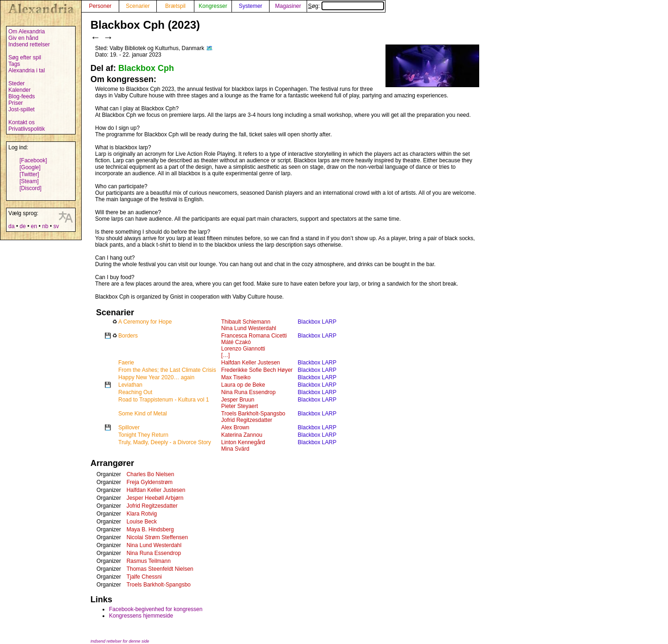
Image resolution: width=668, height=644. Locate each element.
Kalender (19, 90)
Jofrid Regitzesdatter (247, 420)
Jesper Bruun (238, 400)
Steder (16, 83)
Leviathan (130, 385)
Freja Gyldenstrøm (150, 482)
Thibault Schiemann (246, 322)
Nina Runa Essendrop (248, 392)
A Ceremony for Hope (145, 322)
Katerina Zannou (242, 435)
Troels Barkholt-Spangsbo (253, 414)
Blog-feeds (22, 96)
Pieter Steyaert (240, 406)
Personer (100, 6)
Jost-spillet (22, 109)
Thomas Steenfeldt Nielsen (160, 569)
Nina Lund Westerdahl (249, 328)
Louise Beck (142, 522)
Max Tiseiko (236, 377)
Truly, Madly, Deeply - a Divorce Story (165, 442)
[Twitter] (29, 174)
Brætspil (175, 6)
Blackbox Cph (146, 68)
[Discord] (30, 188)
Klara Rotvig (142, 514)
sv (56, 226)
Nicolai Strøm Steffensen (157, 537)
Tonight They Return (143, 435)
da (11, 226)
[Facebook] (33, 160)
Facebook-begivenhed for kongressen (156, 609)
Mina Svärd (235, 449)
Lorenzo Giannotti (243, 349)
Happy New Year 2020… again (156, 377)
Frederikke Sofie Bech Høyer (257, 370)
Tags (14, 64)
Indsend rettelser (29, 45)
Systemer (251, 6)
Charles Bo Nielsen (151, 474)
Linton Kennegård (243, 442)
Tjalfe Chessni (144, 577)
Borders (128, 336)
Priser (16, 103)
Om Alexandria (27, 32)
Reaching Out (135, 392)
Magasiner (288, 6)
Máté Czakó (236, 342)
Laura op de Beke (243, 385)
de (22, 226)
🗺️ (209, 48)
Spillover (129, 427)
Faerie (126, 363)
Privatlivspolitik (27, 129)
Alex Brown (235, 427)
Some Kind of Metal (143, 414)
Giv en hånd (23, 38)
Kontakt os (22, 122)
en (34, 226)
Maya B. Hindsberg (150, 529)
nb (45, 226)
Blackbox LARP (317, 322)
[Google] (30, 167)
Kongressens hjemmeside (141, 616)
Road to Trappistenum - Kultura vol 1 (164, 400)
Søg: (346, 6)
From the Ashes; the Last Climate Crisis (167, 370)
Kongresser (213, 6)
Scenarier (138, 6)
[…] (226, 355)
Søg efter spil (25, 57)
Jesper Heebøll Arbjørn (155, 498)
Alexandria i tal (27, 70)
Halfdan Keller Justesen (251, 363)
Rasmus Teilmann (149, 561)
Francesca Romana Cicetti (254, 336)
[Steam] (29, 181)
